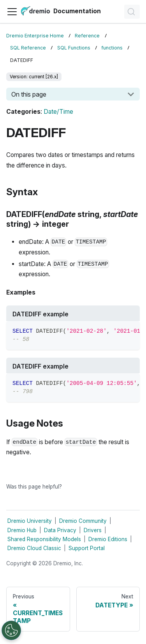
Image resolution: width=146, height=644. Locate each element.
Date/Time (58, 112)
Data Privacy (60, 530)
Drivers (93, 530)
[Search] (132, 12)
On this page (29, 94)
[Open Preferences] (11, 630)
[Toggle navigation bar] (12, 12)
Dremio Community (83, 521)
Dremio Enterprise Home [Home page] (35, 36)
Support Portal (87, 548)
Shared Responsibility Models (44, 539)
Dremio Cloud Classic (34, 548)
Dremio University (30, 521)
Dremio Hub (22, 530)
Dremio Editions (108, 539)
